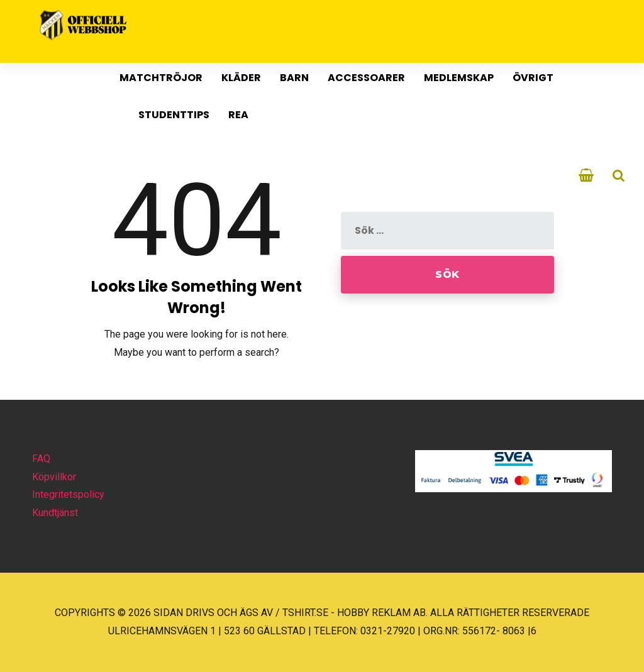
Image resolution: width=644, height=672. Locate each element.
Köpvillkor (54, 477)
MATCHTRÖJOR (161, 78)
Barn (294, 78)
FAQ (41, 459)
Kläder (241, 78)
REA (238, 115)
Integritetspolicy (68, 494)
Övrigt (533, 78)
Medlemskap (459, 78)
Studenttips (174, 115)
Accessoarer (366, 78)
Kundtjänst (55, 513)
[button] (25, 646)
